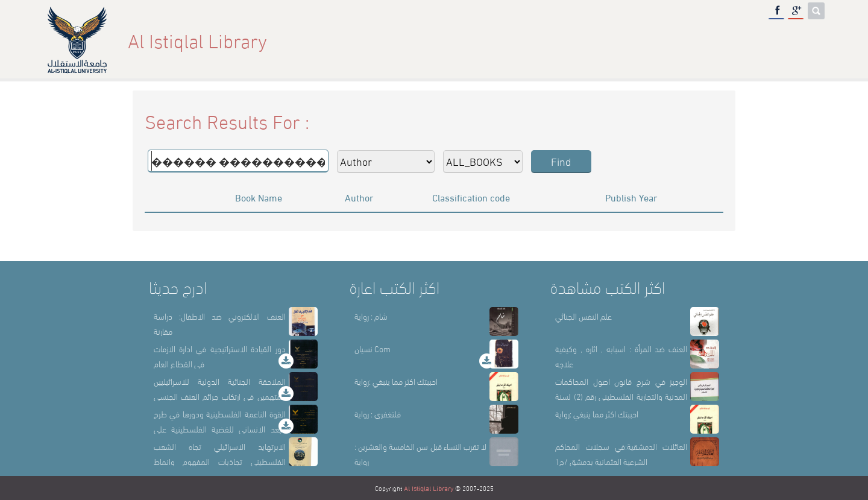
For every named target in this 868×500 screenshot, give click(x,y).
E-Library (752, 40)
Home (544, 40)
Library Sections (668, 40)
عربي (805, 40)
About (593, 40)
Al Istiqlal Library (429, 488)
